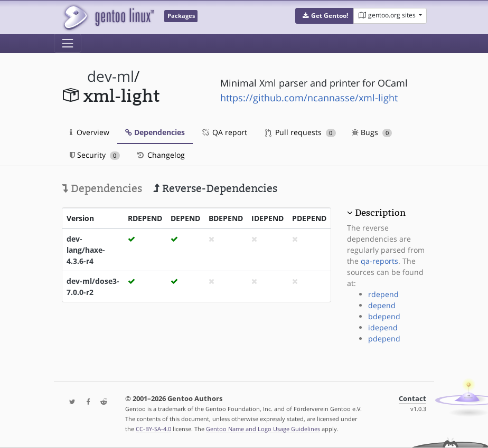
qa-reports (379, 261)
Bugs (372, 132)
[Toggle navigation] (68, 43)
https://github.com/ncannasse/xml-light (309, 98)
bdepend (384, 316)
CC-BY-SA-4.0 (153, 429)
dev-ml (111, 76)
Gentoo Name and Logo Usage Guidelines (263, 429)
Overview (90, 132)
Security (95, 155)
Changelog (160, 155)
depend (382, 305)
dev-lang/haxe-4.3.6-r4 (86, 250)
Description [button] (380, 213)
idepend (383, 327)
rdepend (383, 294)
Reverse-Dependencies (215, 188)
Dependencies (155, 132)
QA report (224, 132)
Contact (412, 399)
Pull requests (301, 132)
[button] (325, 16)
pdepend (384, 339)
